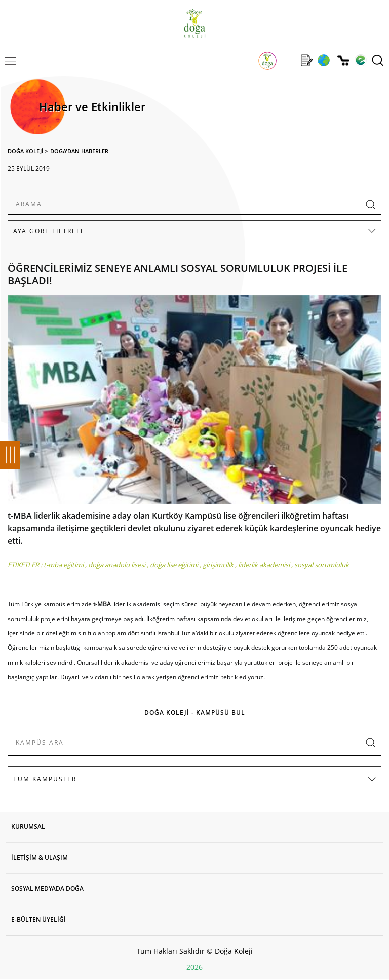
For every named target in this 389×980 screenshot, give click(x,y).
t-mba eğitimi (64, 565)
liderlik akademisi (264, 565)
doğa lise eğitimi (174, 565)
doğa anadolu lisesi (117, 565)
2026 (194, 967)
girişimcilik (218, 565)
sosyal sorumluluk (322, 565)
